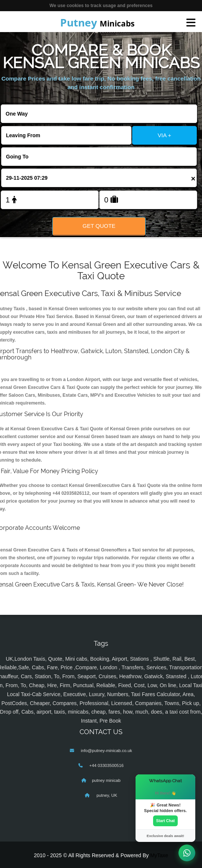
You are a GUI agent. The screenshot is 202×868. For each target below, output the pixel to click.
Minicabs (97, 22)
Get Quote (99, 226)
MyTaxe (159, 855)
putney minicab (106, 780)
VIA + (164, 135)
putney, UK (106, 795)
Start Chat (165, 821)
